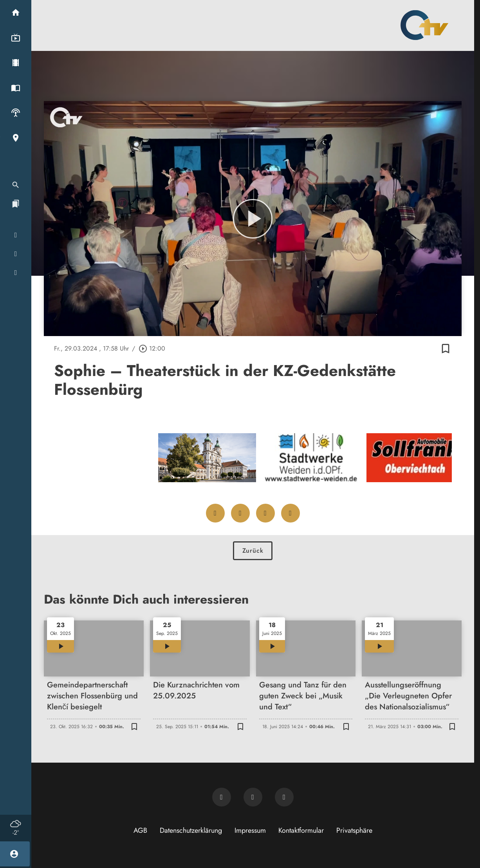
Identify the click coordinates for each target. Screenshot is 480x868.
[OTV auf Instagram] (284, 797)
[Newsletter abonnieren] (222, 797)
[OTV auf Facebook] (253, 797)
